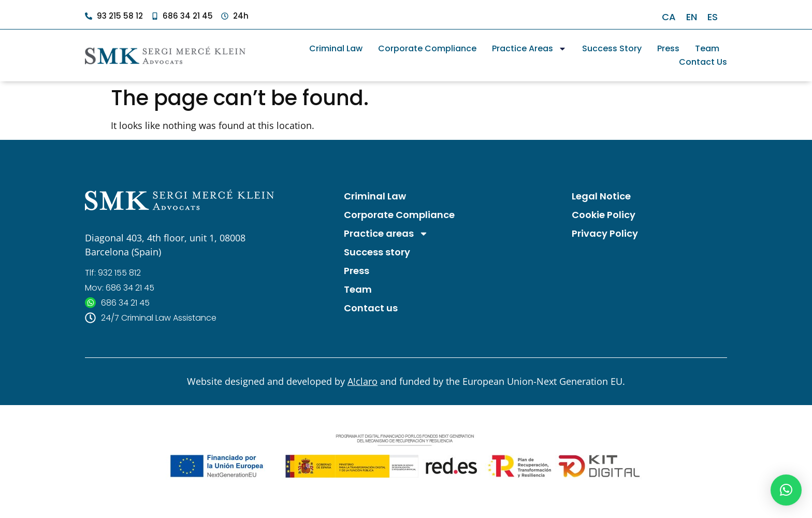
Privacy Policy (605, 233)
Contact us (703, 62)
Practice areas (529, 49)
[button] (786, 490)
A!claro (363, 381)
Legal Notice (601, 196)
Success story (612, 48)
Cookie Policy (604, 215)
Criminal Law (336, 48)
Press (668, 48)
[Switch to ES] (713, 17)
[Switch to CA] (669, 17)
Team (707, 48)
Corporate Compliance (427, 48)
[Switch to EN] (692, 17)
